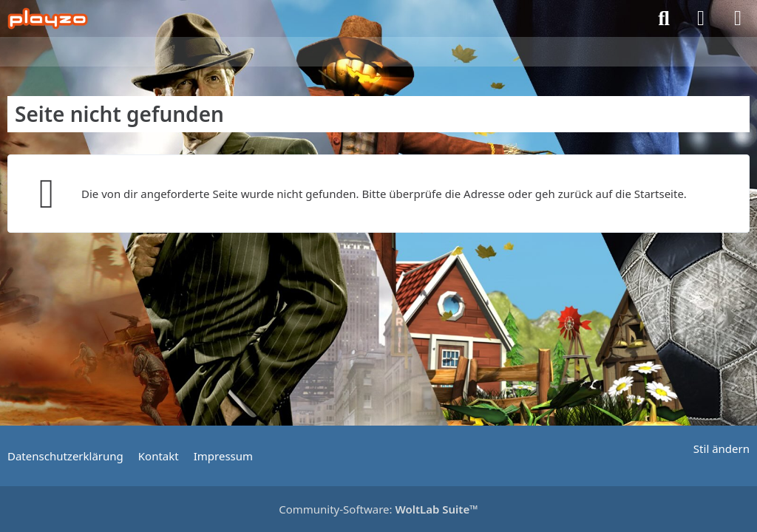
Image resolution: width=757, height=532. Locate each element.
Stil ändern (722, 449)
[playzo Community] (48, 18)
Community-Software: (378, 509)
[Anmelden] (701, 18)
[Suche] (664, 18)
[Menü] (738, 18)
